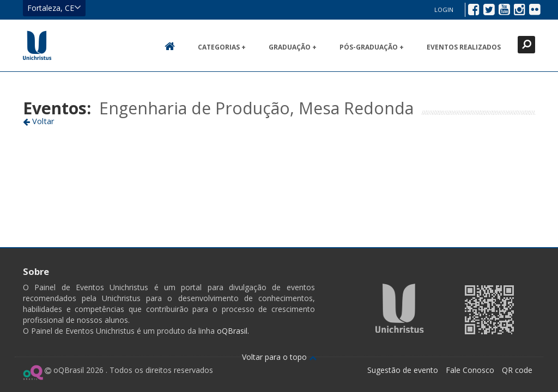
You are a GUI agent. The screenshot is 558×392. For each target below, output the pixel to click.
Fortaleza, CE (54, 8)
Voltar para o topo (279, 357)
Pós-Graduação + (372, 47)
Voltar (39, 121)
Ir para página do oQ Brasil (33, 372)
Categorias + (222, 47)
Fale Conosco (470, 370)
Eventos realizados (464, 47)
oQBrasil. (232, 331)
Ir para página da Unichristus (400, 308)
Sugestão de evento (403, 370)
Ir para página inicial (37, 45)
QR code (517, 370)
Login (444, 10)
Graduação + (293, 47)
